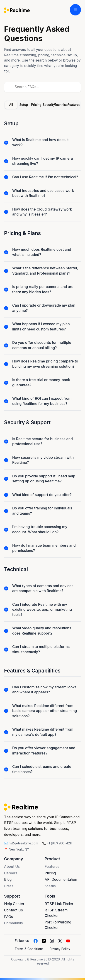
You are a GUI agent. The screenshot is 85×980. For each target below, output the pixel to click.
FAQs (8, 917)
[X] (60, 941)
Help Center (14, 904)
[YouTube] (68, 941)
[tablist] (42, 105)
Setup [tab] (24, 105)
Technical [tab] (61, 105)
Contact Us (13, 910)
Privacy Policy (60, 949)
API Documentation (61, 880)
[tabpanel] (42, 454)
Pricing (50, 873)
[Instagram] (52, 941)
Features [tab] (74, 105)
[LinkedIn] (44, 941)
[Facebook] (36, 941)
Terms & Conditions (29, 949)
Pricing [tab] (36, 105)
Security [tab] (49, 105)
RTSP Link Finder (59, 904)
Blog (8, 880)
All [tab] (11, 105)
